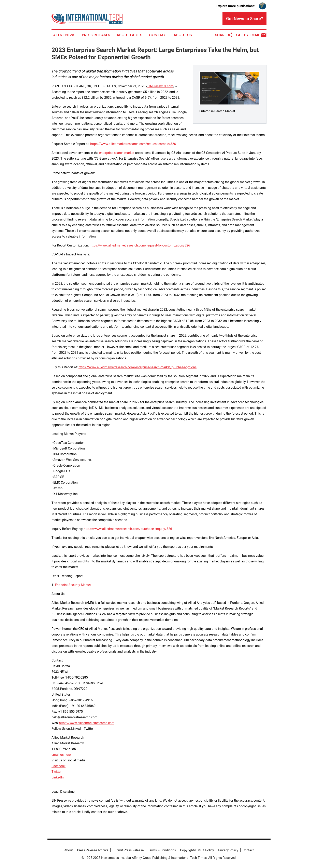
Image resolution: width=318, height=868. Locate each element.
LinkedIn (58, 777)
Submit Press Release (128, 850)
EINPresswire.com (160, 86)
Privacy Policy (228, 850)
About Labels (129, 35)
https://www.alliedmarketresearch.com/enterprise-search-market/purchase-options (138, 367)
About (69, 850)
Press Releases (96, 35)
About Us (183, 35)
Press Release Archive (93, 850)
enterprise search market (117, 153)
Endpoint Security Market (73, 585)
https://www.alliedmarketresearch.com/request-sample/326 (133, 144)
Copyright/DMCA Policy (197, 850)
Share (224, 35)
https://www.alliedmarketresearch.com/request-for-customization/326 (140, 245)
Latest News (63, 35)
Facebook (59, 766)
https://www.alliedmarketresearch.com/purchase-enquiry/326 (128, 529)
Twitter (56, 772)
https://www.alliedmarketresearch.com (87, 723)
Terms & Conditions (162, 850)
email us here (61, 755)
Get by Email (251, 35)
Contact (158, 35)
